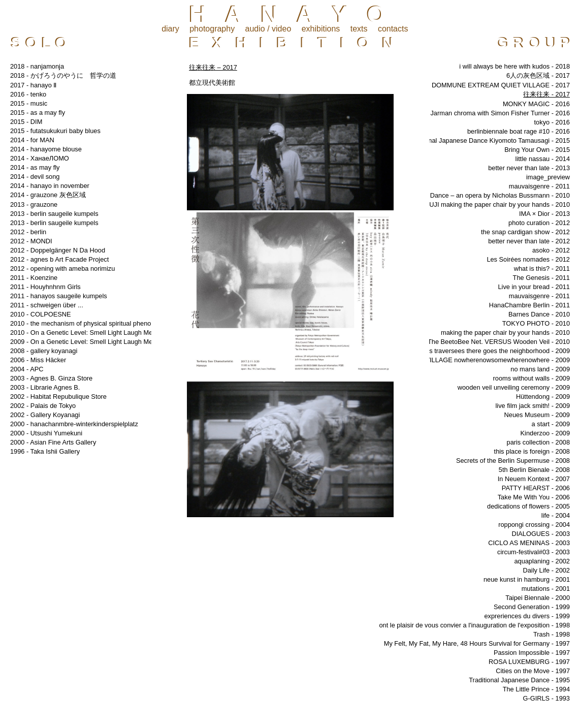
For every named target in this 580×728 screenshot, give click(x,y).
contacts (393, 29)
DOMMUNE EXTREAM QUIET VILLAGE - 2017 (501, 85)
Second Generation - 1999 (532, 607)
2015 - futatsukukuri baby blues (55, 131)
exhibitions (321, 29)
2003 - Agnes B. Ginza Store (51, 378)
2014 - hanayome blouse (46, 149)
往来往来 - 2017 (546, 94)
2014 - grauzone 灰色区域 (48, 195)
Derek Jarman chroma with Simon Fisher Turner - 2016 (491, 113)
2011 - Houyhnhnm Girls (45, 287)
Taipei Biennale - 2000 (538, 598)
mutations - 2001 (546, 589)
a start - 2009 (551, 424)
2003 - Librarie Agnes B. (45, 387)
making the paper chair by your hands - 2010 (505, 333)
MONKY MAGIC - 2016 (536, 104)
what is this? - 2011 (542, 268)
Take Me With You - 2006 (534, 497)
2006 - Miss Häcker (38, 360)
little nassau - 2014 (543, 159)
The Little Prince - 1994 (536, 689)
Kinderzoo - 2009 (545, 433)
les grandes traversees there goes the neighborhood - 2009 (485, 351)
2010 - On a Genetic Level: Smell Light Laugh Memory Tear (96, 333)
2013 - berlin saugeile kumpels (54, 214)
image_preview (548, 177)
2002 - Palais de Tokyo (43, 406)
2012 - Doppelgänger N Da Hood (58, 250)
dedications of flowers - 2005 (528, 506)
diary (170, 29)
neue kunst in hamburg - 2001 (527, 579)
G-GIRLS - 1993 (546, 698)
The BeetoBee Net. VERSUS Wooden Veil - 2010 (499, 342)
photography (212, 29)
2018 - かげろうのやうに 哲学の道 (63, 75)
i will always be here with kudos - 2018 (514, 66)
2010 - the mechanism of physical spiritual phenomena (89, 323)
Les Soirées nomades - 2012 (528, 259)
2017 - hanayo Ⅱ (33, 85)
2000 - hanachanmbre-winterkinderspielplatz (74, 424)
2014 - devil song (35, 177)
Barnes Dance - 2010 (539, 314)
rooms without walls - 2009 (532, 378)
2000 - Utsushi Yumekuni (46, 433)
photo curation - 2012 (539, 223)
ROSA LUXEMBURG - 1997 (529, 662)
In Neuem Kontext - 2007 (534, 479)
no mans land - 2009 (540, 369)
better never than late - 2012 (529, 241)
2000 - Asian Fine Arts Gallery (53, 442)
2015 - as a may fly (38, 113)
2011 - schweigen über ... (47, 305)
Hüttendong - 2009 (543, 397)
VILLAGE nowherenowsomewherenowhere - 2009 (497, 360)
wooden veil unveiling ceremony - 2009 (514, 387)
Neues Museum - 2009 (537, 415)
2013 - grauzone (34, 204)
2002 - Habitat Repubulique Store (58, 397)
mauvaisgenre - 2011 (539, 186)
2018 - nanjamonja (37, 66)
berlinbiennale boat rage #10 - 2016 (519, 131)
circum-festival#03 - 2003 (534, 552)
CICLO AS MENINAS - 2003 (529, 543)
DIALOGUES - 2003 (541, 534)
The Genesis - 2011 (541, 278)
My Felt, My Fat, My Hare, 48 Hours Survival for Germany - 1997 (477, 643)
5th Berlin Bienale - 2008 (534, 470)
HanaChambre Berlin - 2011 (529, 305)
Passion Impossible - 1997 (532, 653)
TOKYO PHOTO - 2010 (536, 323)
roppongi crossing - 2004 (534, 525)
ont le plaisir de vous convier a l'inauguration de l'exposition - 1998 (474, 625)
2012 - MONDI (31, 241)
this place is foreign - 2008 (532, 451)
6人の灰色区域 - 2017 (538, 75)
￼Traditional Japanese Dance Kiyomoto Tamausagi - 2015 (485, 140)
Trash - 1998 (552, 634)
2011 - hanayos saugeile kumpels (59, 296)
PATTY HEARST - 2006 (536, 488)
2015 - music (29, 103)
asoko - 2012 (551, 250)
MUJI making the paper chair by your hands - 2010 (497, 204)
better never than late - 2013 (529, 168)
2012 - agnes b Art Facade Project (59, 259)
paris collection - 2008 (538, 442)
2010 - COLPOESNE (41, 314)
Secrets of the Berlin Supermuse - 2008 (513, 461)
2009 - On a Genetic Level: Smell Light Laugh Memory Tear (96, 342)
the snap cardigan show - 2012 (525, 232)
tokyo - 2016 (552, 122)
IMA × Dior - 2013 (544, 214)
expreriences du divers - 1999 (527, 616)
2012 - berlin (28, 232)
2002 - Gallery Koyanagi (45, 415)
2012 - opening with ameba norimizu (62, 268)
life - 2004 (556, 515)
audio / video (268, 29)
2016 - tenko (28, 94)
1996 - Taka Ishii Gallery (45, 451)
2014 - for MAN (32, 140)
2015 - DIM (26, 122)
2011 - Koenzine (34, 278)
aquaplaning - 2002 (542, 561)
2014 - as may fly (35, 167)
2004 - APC (27, 369)
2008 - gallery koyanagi (44, 351)
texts (359, 29)
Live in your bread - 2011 (534, 287)
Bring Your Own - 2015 (537, 150)
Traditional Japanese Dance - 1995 (519, 680)
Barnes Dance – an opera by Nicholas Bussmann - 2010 (489, 195)
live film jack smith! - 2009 (533, 406)
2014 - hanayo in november (50, 186)
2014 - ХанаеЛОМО (40, 158)
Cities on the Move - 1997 (533, 671)
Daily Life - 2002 (546, 570)
